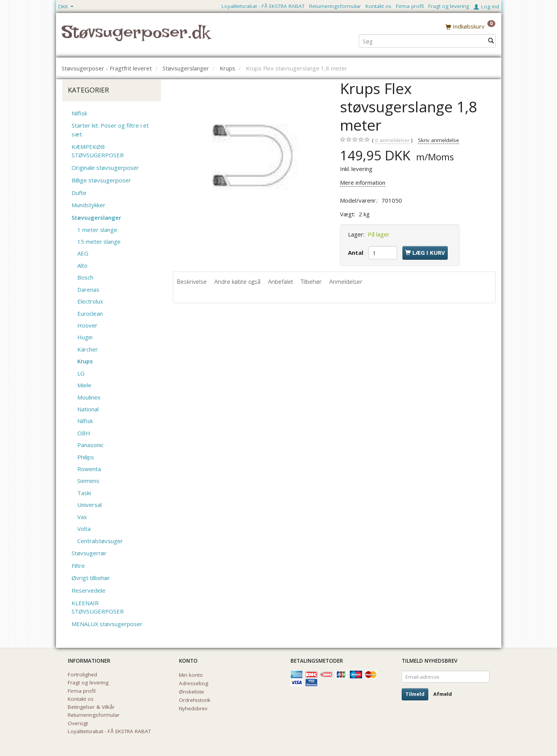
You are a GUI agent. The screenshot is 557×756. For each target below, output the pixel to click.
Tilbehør (311, 281)
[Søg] (491, 41)
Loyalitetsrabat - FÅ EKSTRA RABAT (263, 6)
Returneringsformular (335, 6)
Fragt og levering (449, 6)
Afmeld (443, 694)
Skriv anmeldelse (439, 140)
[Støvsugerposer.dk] (136, 37)
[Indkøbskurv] (470, 26)
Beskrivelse (192, 281)
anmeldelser (392, 140)
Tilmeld (415, 694)
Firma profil (410, 6)
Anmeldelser (346, 281)
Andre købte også (237, 281)
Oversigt (78, 723)
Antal (356, 253)
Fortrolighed (82, 674)
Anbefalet (281, 281)
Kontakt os (378, 6)
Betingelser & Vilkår (91, 707)
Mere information (363, 182)
